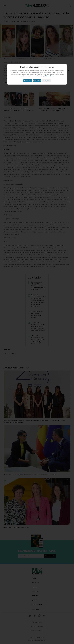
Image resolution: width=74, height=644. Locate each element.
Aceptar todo (28, 81)
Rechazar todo (37, 81)
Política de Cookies (50, 76)
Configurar (46, 81)
